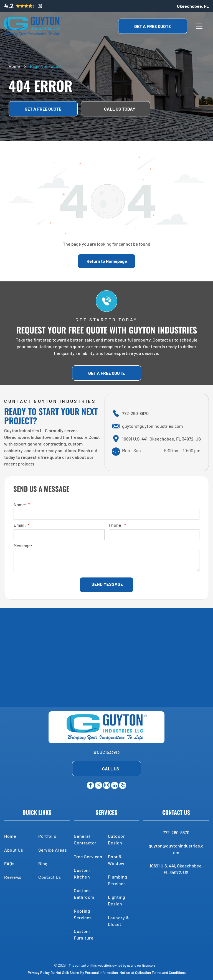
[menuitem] (20, 836)
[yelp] (123, 786)
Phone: (116, 525)
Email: (20, 525)
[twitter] (98, 786)
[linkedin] (115, 786)
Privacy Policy (39, 973)
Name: (20, 504)
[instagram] (106, 786)
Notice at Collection (135, 973)
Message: (23, 545)
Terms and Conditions (169, 973)
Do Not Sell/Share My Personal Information (84, 973)
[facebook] (90, 786)
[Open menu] (199, 26)
